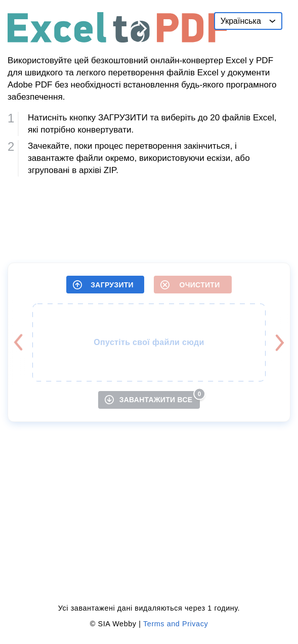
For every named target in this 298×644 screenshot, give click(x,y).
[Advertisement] (149, 216)
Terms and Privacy (176, 624)
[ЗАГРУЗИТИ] (105, 285)
